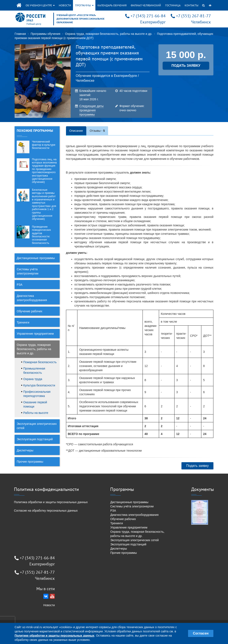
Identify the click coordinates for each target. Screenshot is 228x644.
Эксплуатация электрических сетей (37, 426)
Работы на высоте (36, 413)
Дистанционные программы (36, 258)
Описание (76, 131)
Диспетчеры (25, 450)
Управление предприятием (35, 334)
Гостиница (173, 5)
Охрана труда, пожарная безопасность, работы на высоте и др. (109, 34)
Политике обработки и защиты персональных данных (54, 636)
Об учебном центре (40, 5)
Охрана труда (33, 379)
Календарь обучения (112, 5)
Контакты (192, 5)
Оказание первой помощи (35, 404)
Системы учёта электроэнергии (27, 271)
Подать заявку (197, 466)
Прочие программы (30, 462)
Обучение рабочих (30, 311)
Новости (65, 5)
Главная (20, 34)
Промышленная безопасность (34, 371)
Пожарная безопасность (40, 362)
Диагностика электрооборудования (32, 298)
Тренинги (23, 322)
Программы (84, 5)
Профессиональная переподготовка (37, 394)
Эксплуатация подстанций (35, 439)
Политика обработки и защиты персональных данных (51, 502)
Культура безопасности (39, 385)
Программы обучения (45, 34)
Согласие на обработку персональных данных (46, 511)
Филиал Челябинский (146, 5)
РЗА (20, 285)
